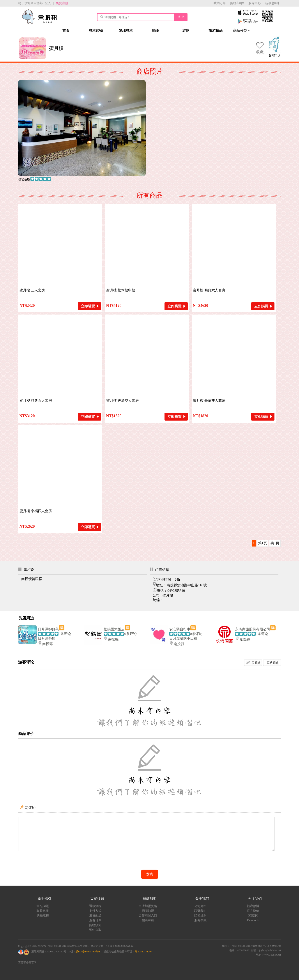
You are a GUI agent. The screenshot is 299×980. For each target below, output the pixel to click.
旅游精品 (216, 31)
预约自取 (95, 930)
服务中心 (255, 3)
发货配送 (95, 915)
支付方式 (95, 911)
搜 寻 (181, 17)
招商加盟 (148, 911)
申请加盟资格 (148, 906)
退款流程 (95, 906)
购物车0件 (237, 3)
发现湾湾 (126, 31)
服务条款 (200, 920)
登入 (48, 3)
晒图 (156, 31)
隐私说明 (200, 915)
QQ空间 (253, 915)
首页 (66, 31)
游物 (186, 31)
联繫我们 (200, 911)
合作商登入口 (148, 915)
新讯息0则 (272, 3)
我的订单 (220, 3)
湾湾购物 (96, 31)
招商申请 (148, 920)
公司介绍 (200, 906)
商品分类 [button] (241, 31)
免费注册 (62, 3)
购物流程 (43, 915)
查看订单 (95, 920)
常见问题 (43, 906)
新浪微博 (253, 906)
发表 (150, 874)
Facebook (253, 920)
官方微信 (253, 911)
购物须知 (95, 925)
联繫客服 (43, 911)
